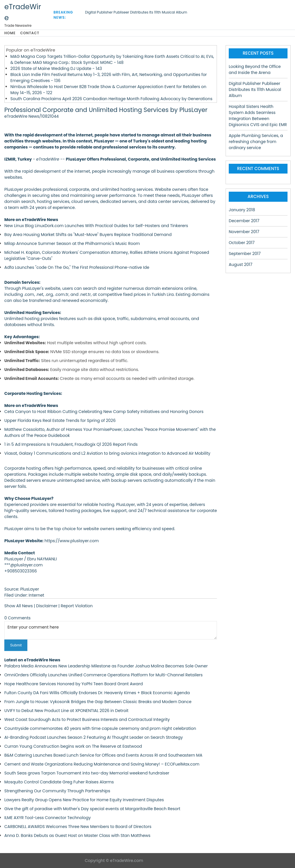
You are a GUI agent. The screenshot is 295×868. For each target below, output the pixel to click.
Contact (30, 33)
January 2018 (242, 210)
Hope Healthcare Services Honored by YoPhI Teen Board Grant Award (74, 684)
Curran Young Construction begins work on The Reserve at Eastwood (73, 746)
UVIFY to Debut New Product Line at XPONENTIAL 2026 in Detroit (66, 711)
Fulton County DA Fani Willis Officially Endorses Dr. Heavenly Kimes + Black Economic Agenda (97, 693)
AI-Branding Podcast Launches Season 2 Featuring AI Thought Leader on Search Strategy (94, 737)
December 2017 (244, 221)
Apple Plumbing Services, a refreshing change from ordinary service (256, 142)
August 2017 (241, 264)
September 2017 (245, 254)
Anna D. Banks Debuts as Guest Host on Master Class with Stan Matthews (77, 835)
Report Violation (77, 606)
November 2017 (244, 232)
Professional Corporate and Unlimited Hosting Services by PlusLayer (106, 110)
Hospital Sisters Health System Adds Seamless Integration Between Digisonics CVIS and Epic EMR (258, 116)
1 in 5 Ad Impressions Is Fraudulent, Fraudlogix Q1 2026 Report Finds (71, 444)
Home (10, 33)
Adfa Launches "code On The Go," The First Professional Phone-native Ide (77, 267)
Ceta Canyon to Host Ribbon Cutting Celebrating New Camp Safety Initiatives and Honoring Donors (104, 412)
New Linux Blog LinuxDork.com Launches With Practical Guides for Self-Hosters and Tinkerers (96, 226)
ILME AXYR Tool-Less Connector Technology (48, 818)
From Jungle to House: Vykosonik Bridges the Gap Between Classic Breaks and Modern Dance (98, 702)
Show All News (19, 606)
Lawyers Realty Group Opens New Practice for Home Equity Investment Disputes (84, 800)
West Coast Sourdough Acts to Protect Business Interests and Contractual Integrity (87, 719)
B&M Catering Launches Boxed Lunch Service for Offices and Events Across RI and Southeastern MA (103, 755)
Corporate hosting (23, 468)
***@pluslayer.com (23, 565)
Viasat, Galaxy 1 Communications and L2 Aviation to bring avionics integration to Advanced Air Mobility (107, 453)
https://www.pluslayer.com (72, 541)
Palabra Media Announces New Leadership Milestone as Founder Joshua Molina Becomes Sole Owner (106, 666)
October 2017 (242, 243)
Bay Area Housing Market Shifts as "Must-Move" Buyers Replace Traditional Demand (88, 235)
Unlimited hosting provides (31, 319)
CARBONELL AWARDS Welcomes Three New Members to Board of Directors (78, 827)
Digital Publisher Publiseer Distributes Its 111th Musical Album (136, 12)
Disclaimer (47, 606)
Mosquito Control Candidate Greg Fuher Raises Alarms (59, 782)
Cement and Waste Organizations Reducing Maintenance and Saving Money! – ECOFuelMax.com (102, 764)
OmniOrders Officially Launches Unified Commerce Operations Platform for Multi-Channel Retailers (103, 675)
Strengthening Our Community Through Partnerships (57, 791)
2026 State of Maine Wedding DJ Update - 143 (56, 68)
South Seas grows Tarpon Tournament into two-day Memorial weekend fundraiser (87, 773)
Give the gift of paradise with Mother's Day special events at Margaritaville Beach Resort (92, 809)
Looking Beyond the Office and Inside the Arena (255, 70)
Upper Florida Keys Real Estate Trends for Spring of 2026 (60, 420)
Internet (36, 595)
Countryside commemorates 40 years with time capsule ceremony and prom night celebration (100, 728)
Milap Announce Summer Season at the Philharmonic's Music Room (72, 243)
